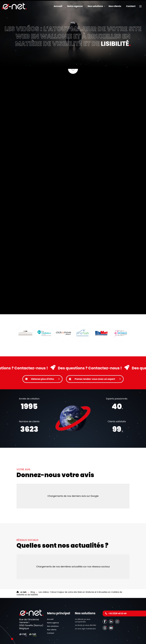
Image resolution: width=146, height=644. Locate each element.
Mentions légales (66, 638)
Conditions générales (67, 641)
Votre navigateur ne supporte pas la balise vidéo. (73, 404)
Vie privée (76, 638)
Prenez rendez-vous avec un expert (95, 364)
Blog (73, 23)
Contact (131, 6)
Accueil (58, 6)
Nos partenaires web (98, 641)
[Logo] (14, 6)
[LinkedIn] (111, 607)
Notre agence (75, 6)
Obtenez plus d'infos (42, 364)
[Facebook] (105, 607)
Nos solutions (53, 612)
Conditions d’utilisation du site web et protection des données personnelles (73, 643)
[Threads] (105, 613)
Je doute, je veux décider (85, 611)
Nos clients (115, 6)
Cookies (83, 638)
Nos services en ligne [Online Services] (83, 641)
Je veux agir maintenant (85, 614)
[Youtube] (111, 613)
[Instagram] (118, 607)
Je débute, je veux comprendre (82, 606)
